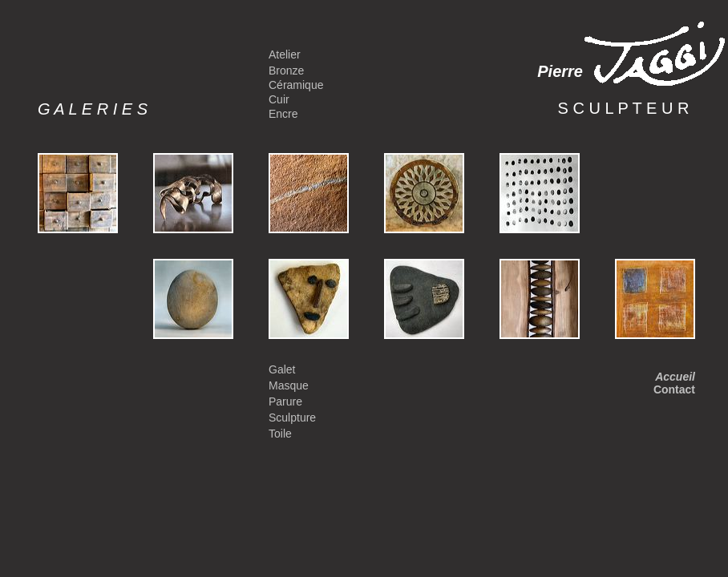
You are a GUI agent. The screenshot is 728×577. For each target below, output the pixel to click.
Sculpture (292, 418)
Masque (289, 385)
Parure (285, 401)
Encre (283, 114)
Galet (282, 369)
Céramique (296, 85)
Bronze (286, 71)
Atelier (285, 54)
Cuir (279, 99)
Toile (280, 434)
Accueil (675, 377)
